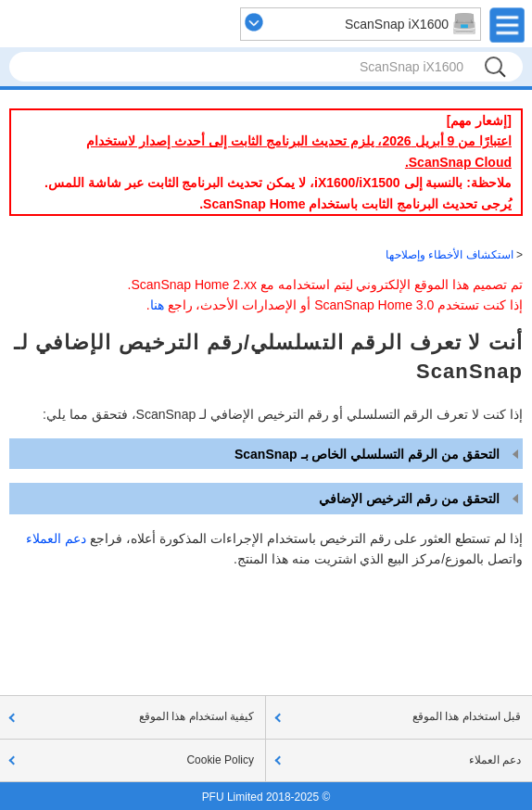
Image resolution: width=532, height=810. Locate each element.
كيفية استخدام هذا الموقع (196, 716)
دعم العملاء (56, 538)
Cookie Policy (220, 760)
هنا (157, 305)
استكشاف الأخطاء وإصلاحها (450, 255)
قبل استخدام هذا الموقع (467, 716)
